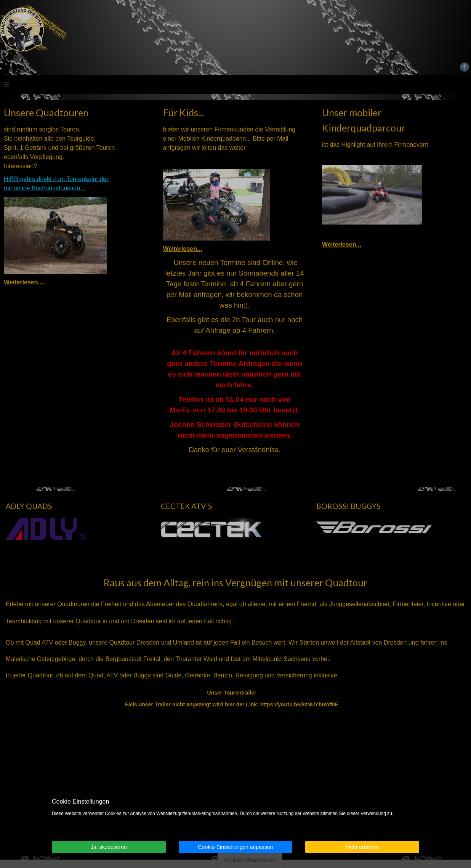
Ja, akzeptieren (109, 847)
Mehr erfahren (362, 847)
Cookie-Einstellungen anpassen (235, 847)
